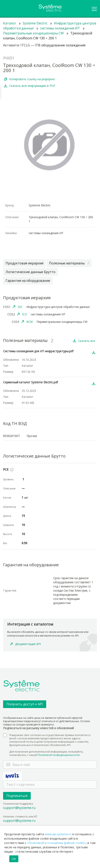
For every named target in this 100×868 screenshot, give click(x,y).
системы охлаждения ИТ (60, 28)
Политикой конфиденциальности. (59, 755)
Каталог (10, 23)
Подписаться (17, 796)
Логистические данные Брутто (31, 272)
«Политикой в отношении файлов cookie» (56, 843)
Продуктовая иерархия (24, 263)
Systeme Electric (35, 23)
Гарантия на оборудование (28, 281)
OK (14, 859)
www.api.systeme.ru (58, 834)
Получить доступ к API (25, 704)
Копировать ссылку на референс (32, 79)
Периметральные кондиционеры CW (33, 33)
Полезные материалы (69, 263)
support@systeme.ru (19, 808)
